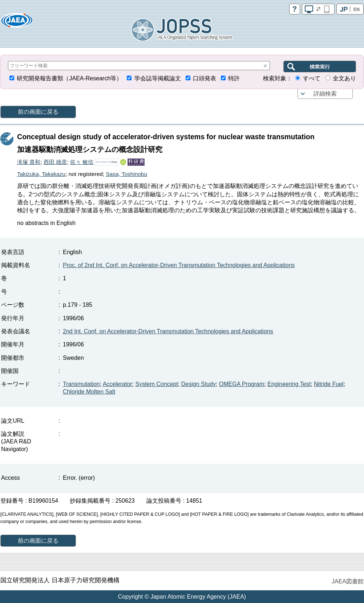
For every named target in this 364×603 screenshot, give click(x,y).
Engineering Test (289, 384)
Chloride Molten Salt (89, 392)
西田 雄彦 (55, 162)
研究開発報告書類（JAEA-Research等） (69, 78)
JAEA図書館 (348, 581)
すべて (312, 78)
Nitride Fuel (329, 384)
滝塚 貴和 (29, 162)
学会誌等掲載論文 (158, 78)
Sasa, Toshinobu (126, 174)
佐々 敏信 (82, 162)
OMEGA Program (242, 384)
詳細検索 (325, 94)
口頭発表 (205, 78)
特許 (234, 78)
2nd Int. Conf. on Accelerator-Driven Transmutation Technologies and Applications (168, 331)
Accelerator (118, 384)
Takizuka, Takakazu (41, 174)
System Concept (157, 384)
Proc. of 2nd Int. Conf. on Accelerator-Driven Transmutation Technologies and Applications (179, 265)
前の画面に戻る (38, 112)
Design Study (199, 384)
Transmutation (81, 384)
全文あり (344, 78)
